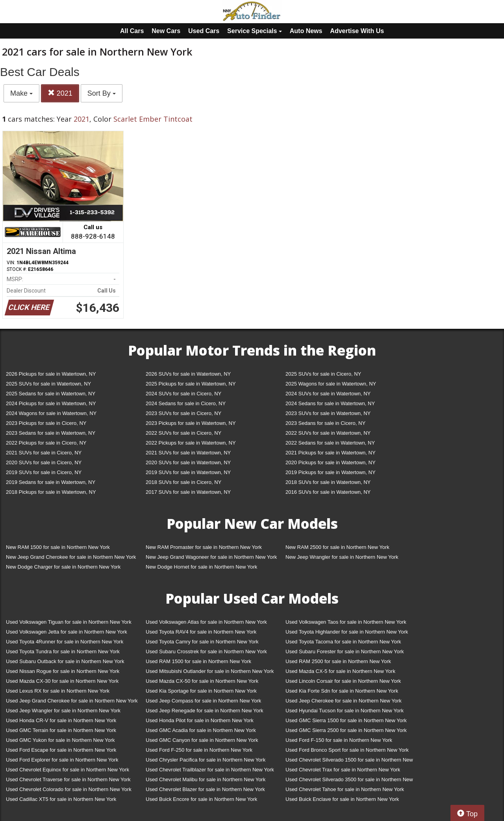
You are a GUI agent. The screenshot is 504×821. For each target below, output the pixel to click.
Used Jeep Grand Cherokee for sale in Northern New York (72, 701)
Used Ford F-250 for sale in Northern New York (199, 750)
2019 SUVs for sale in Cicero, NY (44, 472)
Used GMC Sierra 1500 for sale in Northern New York (346, 720)
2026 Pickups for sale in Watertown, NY (51, 374)
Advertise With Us (357, 31)
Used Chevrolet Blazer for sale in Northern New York (205, 789)
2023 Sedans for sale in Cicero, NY (325, 423)
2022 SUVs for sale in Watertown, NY (328, 433)
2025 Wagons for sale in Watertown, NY (331, 384)
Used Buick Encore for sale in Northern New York (201, 799)
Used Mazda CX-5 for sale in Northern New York (340, 671)
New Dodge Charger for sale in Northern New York (63, 567)
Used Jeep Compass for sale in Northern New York (203, 701)
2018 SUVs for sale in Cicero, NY (183, 482)
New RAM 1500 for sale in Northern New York (58, 547)
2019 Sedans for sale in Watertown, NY (51, 482)
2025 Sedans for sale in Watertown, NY (51, 394)
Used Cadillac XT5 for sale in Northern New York (61, 799)
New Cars (166, 31)
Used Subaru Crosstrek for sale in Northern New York (206, 651)
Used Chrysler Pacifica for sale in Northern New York (206, 760)
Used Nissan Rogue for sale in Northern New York (63, 671)
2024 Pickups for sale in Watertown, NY (51, 403)
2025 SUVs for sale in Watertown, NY (48, 384)
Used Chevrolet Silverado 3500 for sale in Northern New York (349, 781)
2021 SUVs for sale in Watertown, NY (188, 453)
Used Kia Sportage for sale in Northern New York (201, 691)
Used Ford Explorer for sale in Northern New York (62, 760)
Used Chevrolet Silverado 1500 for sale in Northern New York (349, 761)
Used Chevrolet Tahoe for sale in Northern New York (345, 789)
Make (21, 93)
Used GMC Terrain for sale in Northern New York (61, 730)
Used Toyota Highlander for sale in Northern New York (347, 632)
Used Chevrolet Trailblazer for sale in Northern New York (210, 770)
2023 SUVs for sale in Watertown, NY (328, 413)
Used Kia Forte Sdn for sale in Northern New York (342, 691)
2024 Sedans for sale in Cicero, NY (186, 403)
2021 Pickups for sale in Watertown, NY (331, 453)
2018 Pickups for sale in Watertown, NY (51, 492)
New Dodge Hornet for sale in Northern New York (201, 567)
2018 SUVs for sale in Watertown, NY (328, 482)
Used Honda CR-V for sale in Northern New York (61, 720)
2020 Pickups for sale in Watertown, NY (331, 462)
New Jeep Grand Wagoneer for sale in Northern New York (211, 557)
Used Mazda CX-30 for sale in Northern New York (62, 681)
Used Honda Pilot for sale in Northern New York (200, 720)
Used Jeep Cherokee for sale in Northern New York (344, 701)
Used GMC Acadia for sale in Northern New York (201, 730)
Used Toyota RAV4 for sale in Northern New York (201, 632)
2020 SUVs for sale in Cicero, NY (44, 462)
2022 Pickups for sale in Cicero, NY (46, 443)
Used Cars (204, 31)
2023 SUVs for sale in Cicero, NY (183, 413)
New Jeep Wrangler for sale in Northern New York (342, 557)
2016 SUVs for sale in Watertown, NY (328, 492)
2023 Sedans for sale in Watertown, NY (51, 433)
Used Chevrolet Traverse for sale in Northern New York (68, 779)
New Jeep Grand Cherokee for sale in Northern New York (71, 557)
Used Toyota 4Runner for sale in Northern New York (65, 642)
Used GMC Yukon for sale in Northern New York (60, 740)
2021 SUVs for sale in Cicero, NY (44, 453)
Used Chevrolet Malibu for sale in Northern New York (206, 779)
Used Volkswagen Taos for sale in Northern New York (346, 622)
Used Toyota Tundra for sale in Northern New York (63, 651)
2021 (60, 93)
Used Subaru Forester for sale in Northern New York (345, 651)
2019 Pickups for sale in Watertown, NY (331, 472)
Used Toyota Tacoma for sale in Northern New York (343, 642)
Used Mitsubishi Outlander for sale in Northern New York (210, 671)
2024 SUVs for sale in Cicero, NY (183, 394)
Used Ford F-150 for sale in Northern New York (339, 740)
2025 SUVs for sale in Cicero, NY (323, 374)
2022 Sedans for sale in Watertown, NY (330, 443)
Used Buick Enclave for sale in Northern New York (342, 799)
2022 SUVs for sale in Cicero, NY (183, 433)
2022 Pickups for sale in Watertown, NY (191, 443)
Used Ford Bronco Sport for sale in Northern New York (347, 750)
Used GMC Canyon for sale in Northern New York (202, 740)
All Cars (132, 31)
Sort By (102, 93)
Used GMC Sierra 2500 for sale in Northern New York (346, 730)
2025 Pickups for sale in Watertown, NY (191, 384)
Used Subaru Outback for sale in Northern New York (65, 661)
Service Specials (255, 31)
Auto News (306, 31)
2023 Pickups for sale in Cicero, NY (46, 423)
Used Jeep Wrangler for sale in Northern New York (63, 711)
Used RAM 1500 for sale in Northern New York (198, 661)
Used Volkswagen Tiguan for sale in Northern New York (69, 622)
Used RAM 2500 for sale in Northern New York (338, 661)
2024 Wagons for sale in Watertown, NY (51, 413)
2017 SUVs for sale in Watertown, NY (188, 492)
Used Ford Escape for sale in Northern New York (61, 750)
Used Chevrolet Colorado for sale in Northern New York (69, 789)
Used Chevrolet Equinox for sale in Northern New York (68, 770)
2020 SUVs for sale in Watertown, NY (188, 462)
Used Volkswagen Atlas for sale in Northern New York (206, 622)
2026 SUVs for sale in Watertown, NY (188, 374)
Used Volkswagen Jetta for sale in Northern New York (67, 632)
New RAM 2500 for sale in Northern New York (337, 547)
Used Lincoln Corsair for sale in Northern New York (343, 681)
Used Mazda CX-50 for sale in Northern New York (202, 681)
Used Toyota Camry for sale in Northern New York (202, 642)
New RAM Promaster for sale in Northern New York (204, 547)
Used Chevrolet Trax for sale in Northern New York (343, 770)
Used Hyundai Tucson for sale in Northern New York (345, 711)
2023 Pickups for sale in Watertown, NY (191, 423)
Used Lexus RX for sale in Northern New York (58, 691)
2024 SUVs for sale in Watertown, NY (328, 394)
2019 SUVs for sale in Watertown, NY (188, 472)
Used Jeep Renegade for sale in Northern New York (204, 711)
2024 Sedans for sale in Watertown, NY (330, 403)
